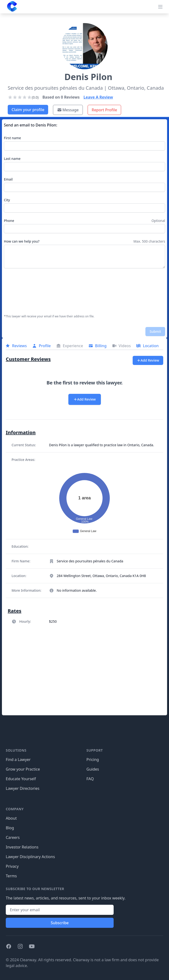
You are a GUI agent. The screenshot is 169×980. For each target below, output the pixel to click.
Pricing (93, 760)
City (7, 200)
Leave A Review (98, 97)
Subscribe (60, 923)
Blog (10, 828)
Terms (11, 876)
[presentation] (24, 291)
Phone (9, 221)
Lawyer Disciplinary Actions (30, 857)
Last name (12, 159)
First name (12, 138)
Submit (155, 331)
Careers (13, 837)
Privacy (12, 866)
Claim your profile (28, 110)
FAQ (90, 779)
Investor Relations (22, 847)
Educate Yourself (21, 779)
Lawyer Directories (23, 788)
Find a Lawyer (18, 760)
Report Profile (104, 110)
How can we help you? (22, 241)
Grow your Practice (23, 769)
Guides (93, 769)
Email (8, 179)
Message (68, 110)
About (11, 818)
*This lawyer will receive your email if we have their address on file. (49, 316)
